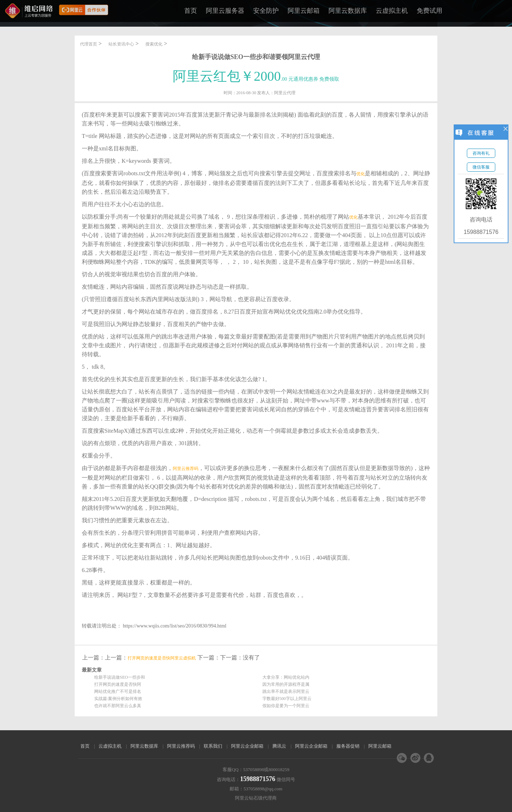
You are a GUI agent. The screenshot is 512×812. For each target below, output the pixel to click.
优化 (361, 174)
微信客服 (481, 167)
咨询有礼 (481, 153)
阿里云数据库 (348, 11)
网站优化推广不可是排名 (118, 691)
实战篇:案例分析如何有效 (118, 699)
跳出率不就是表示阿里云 (286, 691)
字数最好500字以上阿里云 (287, 699)
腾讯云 (279, 746)
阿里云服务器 (225, 11)
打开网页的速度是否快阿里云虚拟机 (162, 658)
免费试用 (430, 11)
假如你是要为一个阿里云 (286, 706)
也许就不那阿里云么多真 (118, 706)
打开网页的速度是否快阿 (118, 684)
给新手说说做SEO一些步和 (120, 677)
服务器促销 (348, 746)
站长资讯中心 (121, 44)
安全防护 (266, 11)
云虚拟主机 (392, 11)
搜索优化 (154, 44)
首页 (191, 11)
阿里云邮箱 (304, 11)
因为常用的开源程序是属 (286, 684)
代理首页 (89, 44)
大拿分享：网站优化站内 (286, 677)
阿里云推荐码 (186, 469)
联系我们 (213, 746)
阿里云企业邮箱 (247, 746)
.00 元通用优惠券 (256, 79)
